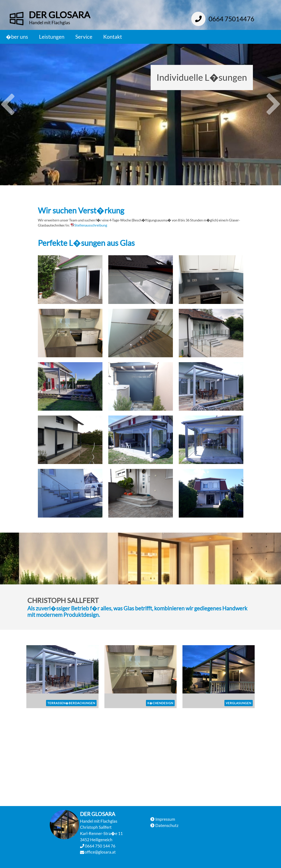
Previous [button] (8, 100)
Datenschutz (167, 825)
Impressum (165, 819)
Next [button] (273, 108)
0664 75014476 (223, 19)
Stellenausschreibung (91, 225)
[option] (140, 115)
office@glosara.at (100, 852)
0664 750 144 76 (100, 846)
